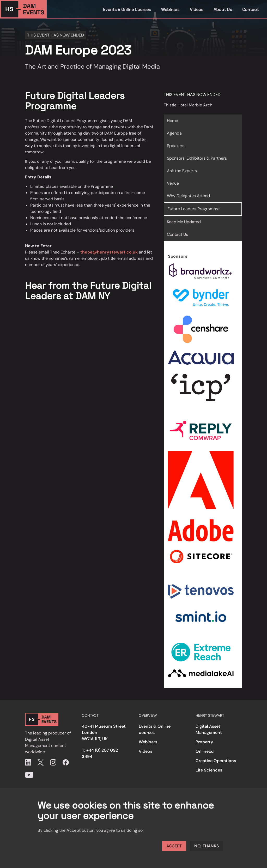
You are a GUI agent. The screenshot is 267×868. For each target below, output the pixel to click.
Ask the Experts (182, 171)
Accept (174, 846)
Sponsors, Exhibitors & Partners (197, 158)
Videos (196, 10)
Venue (173, 183)
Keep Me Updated (184, 222)
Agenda (174, 133)
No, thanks (207, 846)
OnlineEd (205, 751)
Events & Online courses (155, 729)
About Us (223, 10)
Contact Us (177, 234)
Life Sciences (209, 770)
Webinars (170, 10)
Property (204, 742)
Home (172, 121)
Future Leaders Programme (193, 209)
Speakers (176, 146)
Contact (250, 10)
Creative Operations (216, 761)
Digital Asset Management (209, 729)
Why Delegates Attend (188, 196)
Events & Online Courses (127, 10)
